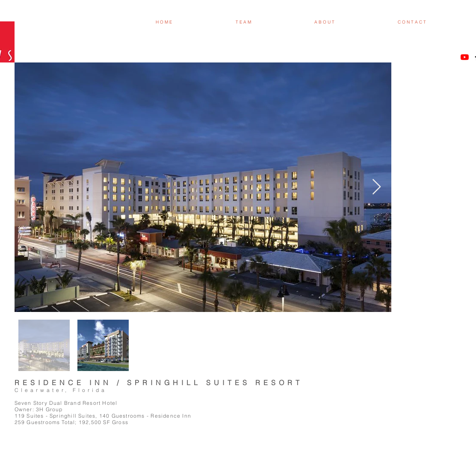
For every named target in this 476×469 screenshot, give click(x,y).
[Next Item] (377, 187)
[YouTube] (465, 57)
